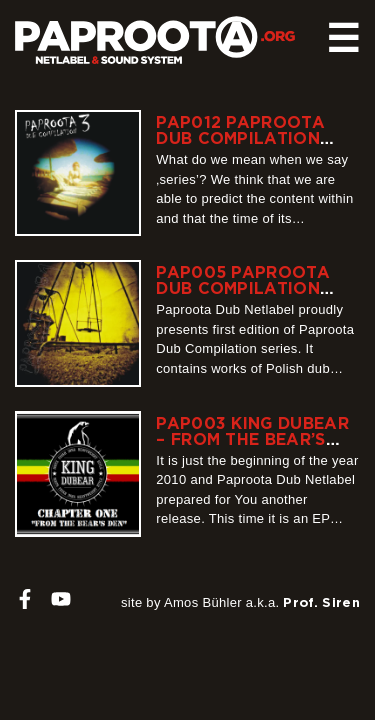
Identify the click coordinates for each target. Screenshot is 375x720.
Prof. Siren (321, 602)
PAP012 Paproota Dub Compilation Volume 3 (240, 138)
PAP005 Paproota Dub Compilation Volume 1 (243, 288)
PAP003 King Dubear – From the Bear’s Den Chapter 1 (252, 439)
